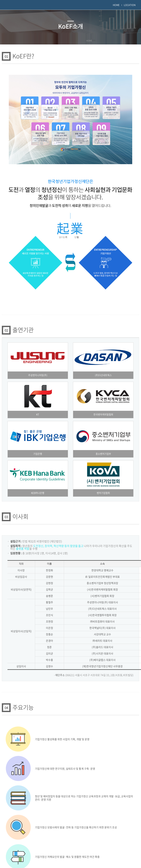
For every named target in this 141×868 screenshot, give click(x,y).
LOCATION (130, 5)
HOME (116, 5)
